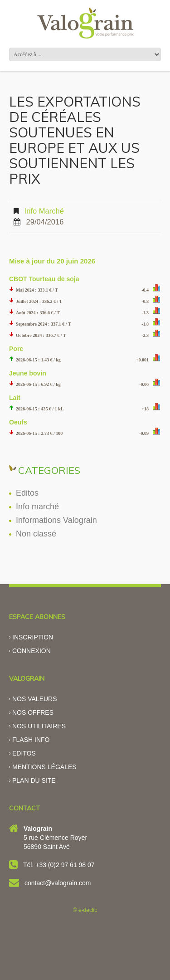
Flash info (31, 740)
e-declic (88, 910)
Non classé (36, 534)
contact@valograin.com (58, 883)
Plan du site (34, 780)
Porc (16, 349)
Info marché (44, 211)
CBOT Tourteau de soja (44, 279)
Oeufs (18, 422)
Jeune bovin (28, 373)
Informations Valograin (56, 520)
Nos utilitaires (39, 726)
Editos (27, 493)
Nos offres (33, 712)
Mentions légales (44, 767)
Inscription (33, 637)
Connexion (32, 651)
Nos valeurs (35, 699)
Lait (15, 398)
